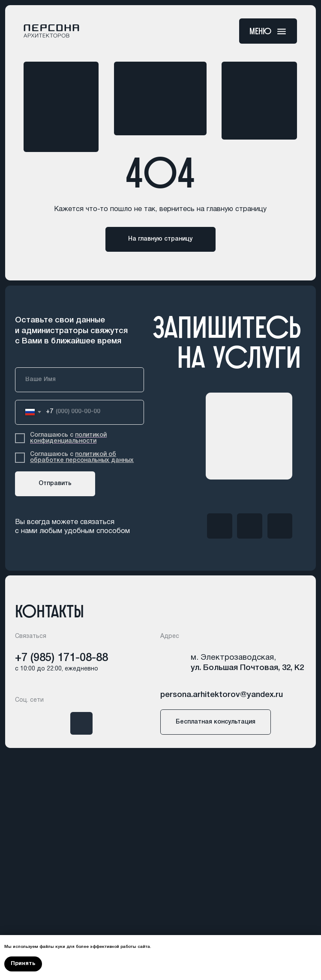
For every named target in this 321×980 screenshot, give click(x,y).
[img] (219, 526)
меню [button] (260, 31)
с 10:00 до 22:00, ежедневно (57, 669)
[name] (79, 380)
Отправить (55, 484)
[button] (282, 31)
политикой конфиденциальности (68, 438)
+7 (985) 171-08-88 (61, 658)
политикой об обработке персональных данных (82, 457)
